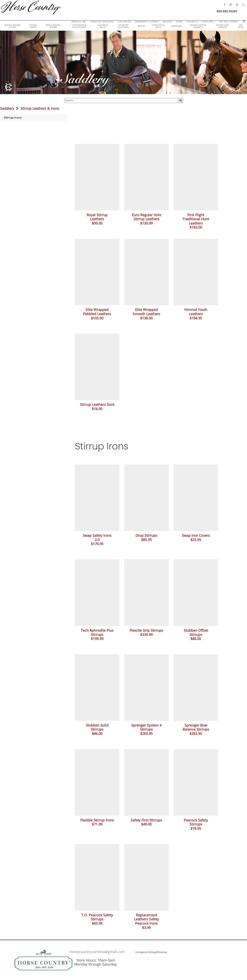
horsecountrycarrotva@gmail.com (97, 952)
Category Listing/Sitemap (151, 952)
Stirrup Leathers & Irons (40, 108)
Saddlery (7, 108)
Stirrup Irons (13, 118)
